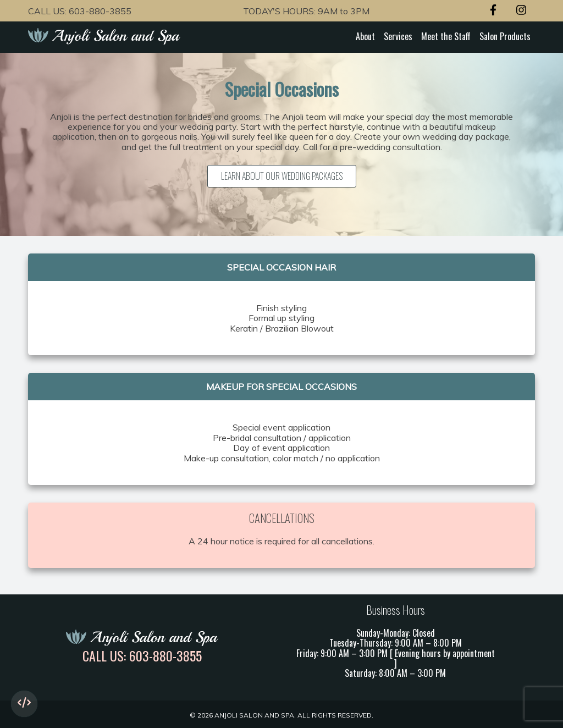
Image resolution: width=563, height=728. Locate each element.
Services (398, 36)
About (365, 36)
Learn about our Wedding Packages (282, 176)
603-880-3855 (100, 11)
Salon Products (505, 36)
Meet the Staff (446, 36)
